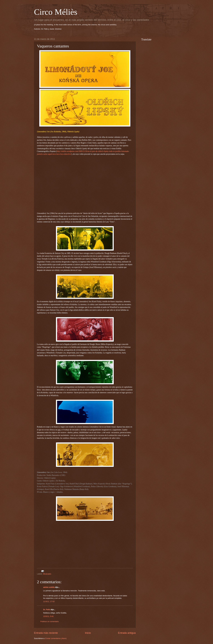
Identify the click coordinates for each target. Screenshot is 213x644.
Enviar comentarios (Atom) (56, 638)
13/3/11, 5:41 (48, 616)
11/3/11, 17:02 (49, 601)
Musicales (47, 574)
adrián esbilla (49, 587)
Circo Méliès (56, 12)
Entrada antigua (127, 633)
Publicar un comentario (50, 621)
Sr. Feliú (47, 610)
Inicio (88, 633)
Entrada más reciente (46, 633)
